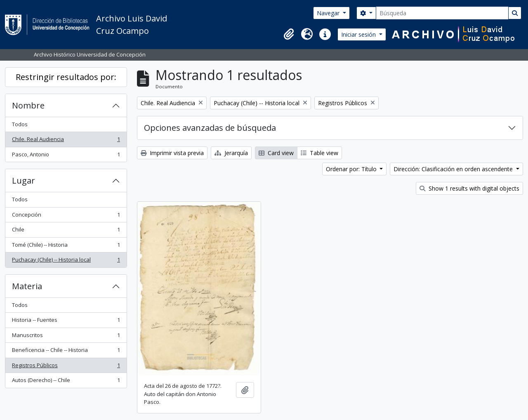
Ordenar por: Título (352, 169)
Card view (276, 153)
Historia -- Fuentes (66, 322)
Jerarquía (231, 153)
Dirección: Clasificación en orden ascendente (454, 169)
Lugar (24, 181)
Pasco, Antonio (66, 156)
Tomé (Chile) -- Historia (66, 247)
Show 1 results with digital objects (469, 188)
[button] (289, 34)
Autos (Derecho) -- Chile (66, 382)
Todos (20, 124)
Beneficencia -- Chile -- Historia (66, 352)
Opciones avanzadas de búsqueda (210, 128)
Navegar (329, 13)
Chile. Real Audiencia (66, 141)
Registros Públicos (66, 367)
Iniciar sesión (359, 34)
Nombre (28, 105)
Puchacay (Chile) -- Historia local (66, 261)
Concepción (66, 216)
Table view (319, 153)
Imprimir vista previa (172, 153)
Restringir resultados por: (66, 77)
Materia (27, 286)
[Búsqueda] (442, 13)
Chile (66, 231)
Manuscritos (66, 337)
